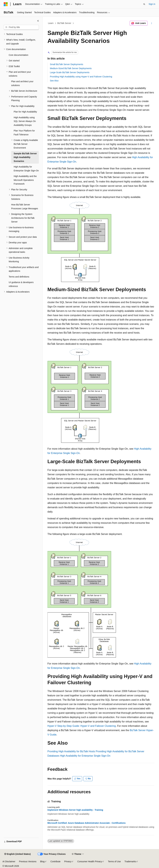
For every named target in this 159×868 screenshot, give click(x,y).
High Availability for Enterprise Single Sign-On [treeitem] (26, 169)
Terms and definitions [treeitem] (19, 277)
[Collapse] (38, 21)
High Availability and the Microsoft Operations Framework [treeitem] (25, 180)
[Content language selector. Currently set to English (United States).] (17, 854)
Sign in (152, 4)
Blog (42, 861)
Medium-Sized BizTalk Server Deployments (71, 68)
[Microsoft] (6, 4)
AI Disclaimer (9, 861)
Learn (51, 23)
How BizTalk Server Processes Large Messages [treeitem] (25, 207)
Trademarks (130, 861)
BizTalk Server (64, 23)
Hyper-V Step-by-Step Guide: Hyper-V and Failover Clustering (82, 726)
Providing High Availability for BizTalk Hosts (71, 751)
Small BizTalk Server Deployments (67, 64)
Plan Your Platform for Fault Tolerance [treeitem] (24, 133)
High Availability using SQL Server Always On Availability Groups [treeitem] (25, 121)
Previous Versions (28, 861)
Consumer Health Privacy (90, 861)
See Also (54, 81)
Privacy (68, 861)
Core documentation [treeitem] (18, 55)
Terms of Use (114, 861)
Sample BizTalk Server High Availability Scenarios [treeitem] (25, 157)
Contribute (56, 861)
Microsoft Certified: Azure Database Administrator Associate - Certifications (87, 823)
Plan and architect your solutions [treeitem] (22, 83)
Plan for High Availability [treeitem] (25, 112)
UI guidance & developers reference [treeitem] (21, 284)
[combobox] (21, 27)
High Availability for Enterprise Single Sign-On (85, 756)
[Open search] (144, 4)
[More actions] (151, 23)
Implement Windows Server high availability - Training (75, 810)
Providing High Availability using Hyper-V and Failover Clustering (81, 77)
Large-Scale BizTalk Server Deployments (70, 72)
